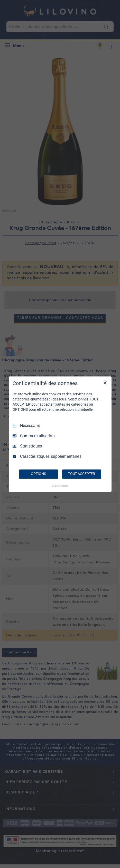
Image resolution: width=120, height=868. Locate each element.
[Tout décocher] (105, 383)
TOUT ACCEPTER (82, 474)
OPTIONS (38, 474)
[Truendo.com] (60, 486)
